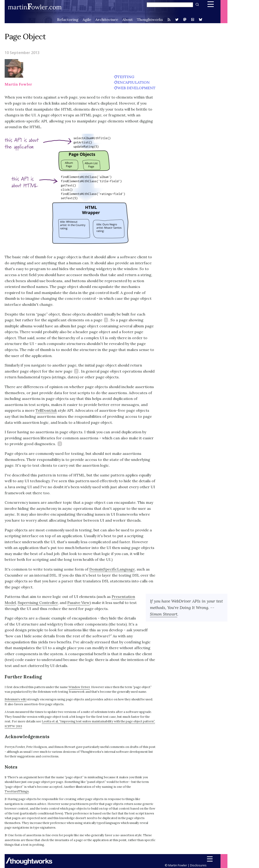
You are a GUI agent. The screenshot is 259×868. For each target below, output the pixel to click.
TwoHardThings (17, 791)
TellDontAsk (46, 410)
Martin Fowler (18, 84)
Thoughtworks (150, 19)
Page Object (25, 37)
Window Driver (79, 687)
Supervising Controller (38, 603)
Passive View (78, 603)
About (128, 19)
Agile (87, 19)
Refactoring (68, 19)
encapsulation (134, 82)
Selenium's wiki (16, 699)
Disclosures (198, 865)
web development (136, 88)
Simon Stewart (164, 614)
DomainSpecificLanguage (112, 569)
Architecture (107, 19)
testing (126, 77)
